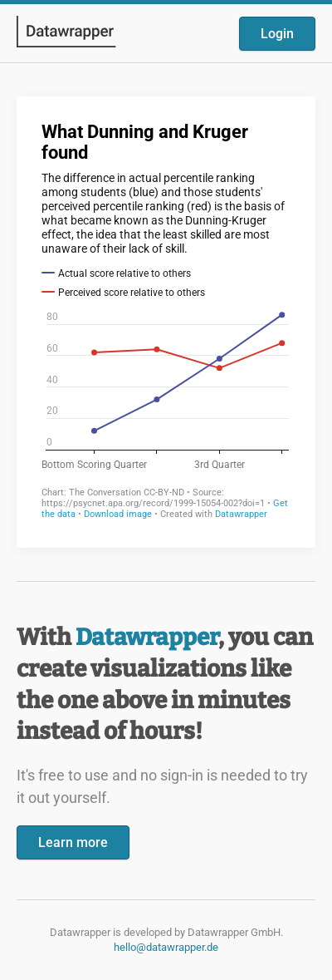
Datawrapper (147, 637)
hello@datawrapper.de (166, 947)
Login (277, 34)
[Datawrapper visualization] (166, 320)
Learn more (73, 842)
